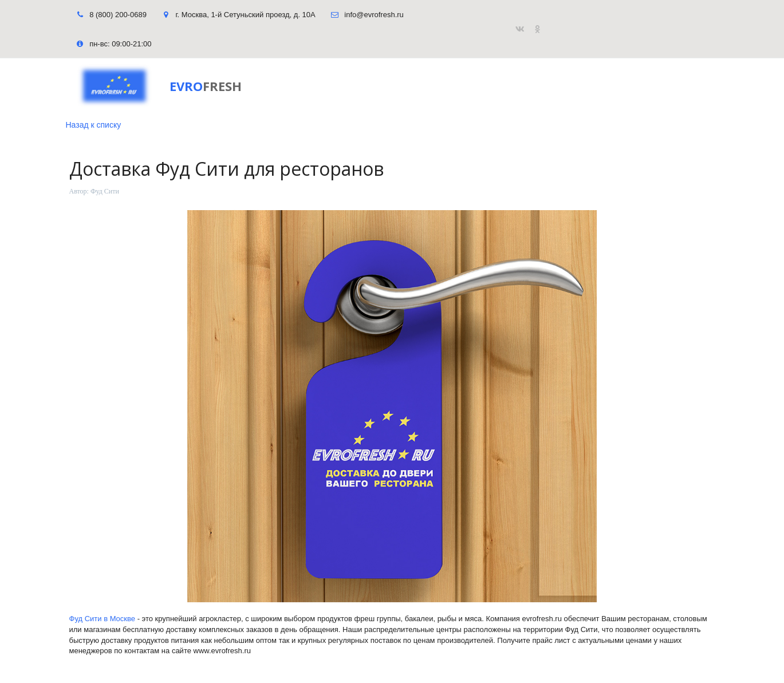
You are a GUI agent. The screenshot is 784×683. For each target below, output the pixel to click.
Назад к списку (94, 125)
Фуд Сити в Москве (103, 619)
